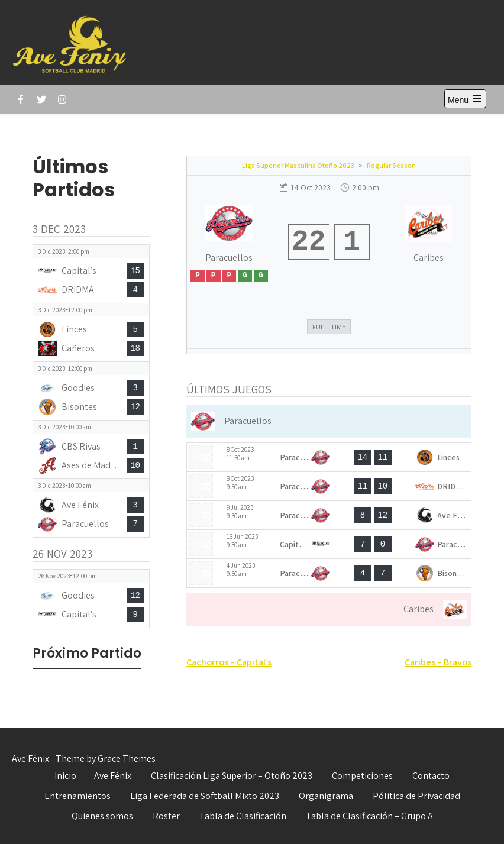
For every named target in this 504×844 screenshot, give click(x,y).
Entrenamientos (77, 796)
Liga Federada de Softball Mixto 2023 (205, 796)
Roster (166, 816)
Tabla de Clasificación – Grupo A (369, 816)
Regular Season (391, 165)
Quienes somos (102, 816)
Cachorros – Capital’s (229, 662)
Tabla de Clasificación (243, 816)
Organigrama (326, 796)
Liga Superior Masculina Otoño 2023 (298, 165)
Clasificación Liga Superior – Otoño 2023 (232, 776)
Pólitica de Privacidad (416, 796)
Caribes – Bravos (438, 662)
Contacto (431, 776)
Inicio (65, 776)
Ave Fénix (113, 776)
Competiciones (362, 776)
